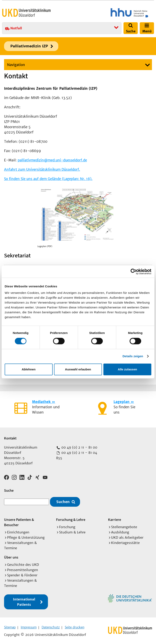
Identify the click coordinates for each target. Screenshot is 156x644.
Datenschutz (51, 626)
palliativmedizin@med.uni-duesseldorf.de (52, 160)
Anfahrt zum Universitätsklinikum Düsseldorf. (42, 170)
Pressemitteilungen (23, 568)
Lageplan (121, 402)
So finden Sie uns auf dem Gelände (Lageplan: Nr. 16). (48, 179)
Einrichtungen (18, 531)
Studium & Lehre (72, 531)
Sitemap (10, 626)
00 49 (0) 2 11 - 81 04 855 (77, 455)
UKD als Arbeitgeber (127, 536)
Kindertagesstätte (125, 541)
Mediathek (41, 402)
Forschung (67, 526)
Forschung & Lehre (71, 518)
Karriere (115, 518)
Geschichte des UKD (23, 563)
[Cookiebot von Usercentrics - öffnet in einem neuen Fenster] (134, 272)
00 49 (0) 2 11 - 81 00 (79, 447)
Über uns (11, 556)
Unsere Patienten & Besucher (19, 521)
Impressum (29, 626)
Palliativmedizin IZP (29, 46)
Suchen (63, 501)
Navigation (16, 65)
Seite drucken (75, 626)
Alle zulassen (127, 369)
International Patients (24, 600)
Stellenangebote (124, 526)
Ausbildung (120, 531)
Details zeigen (133, 356)
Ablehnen (29, 369)
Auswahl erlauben (78, 369)
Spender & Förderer (22, 574)
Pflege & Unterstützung (26, 536)
